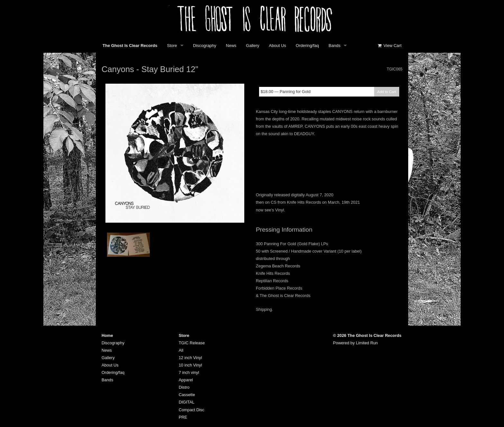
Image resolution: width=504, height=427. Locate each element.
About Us (278, 46)
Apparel (186, 380)
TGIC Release (192, 343)
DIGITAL (187, 402)
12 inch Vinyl (190, 358)
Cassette (187, 395)
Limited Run (367, 343)
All (181, 350)
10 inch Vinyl (190, 365)
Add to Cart (387, 92)
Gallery (252, 46)
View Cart (389, 46)
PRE (183, 417)
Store (172, 46)
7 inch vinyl (189, 372)
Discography (205, 46)
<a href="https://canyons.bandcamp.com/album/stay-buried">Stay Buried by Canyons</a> (329, 163)
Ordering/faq (307, 46)
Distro (184, 387)
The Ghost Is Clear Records (130, 46)
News (231, 46)
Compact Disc (192, 410)
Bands (334, 46)
